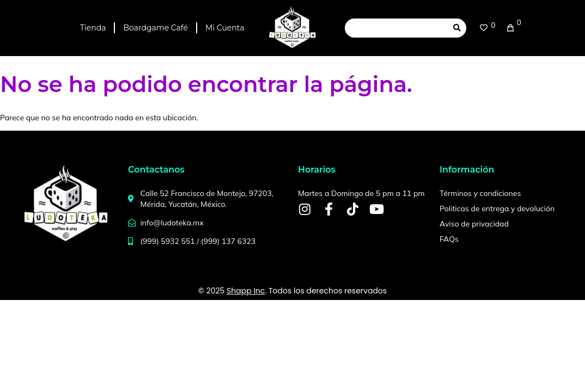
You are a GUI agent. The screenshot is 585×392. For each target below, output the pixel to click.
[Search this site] (396, 28)
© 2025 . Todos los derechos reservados (292, 291)
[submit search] (457, 28)
